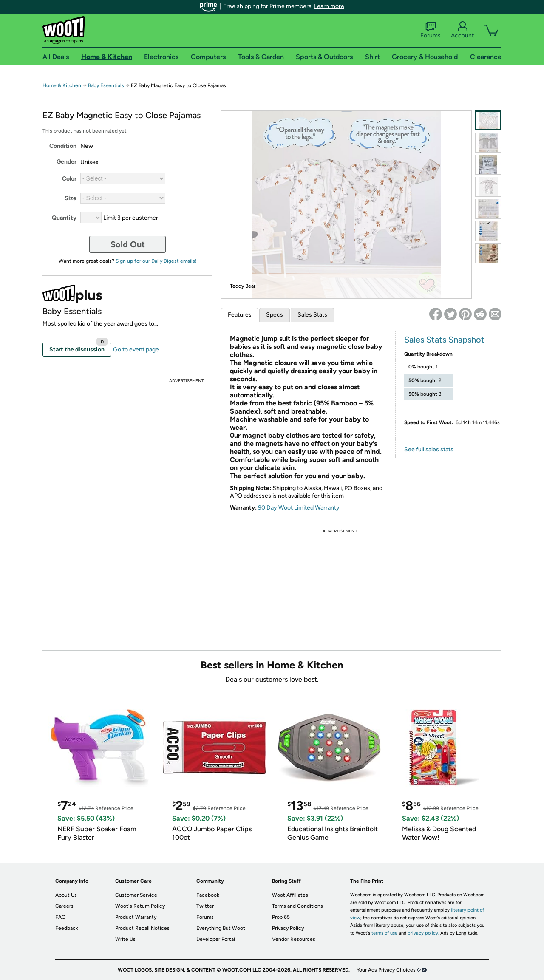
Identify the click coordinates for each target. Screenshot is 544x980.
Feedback (67, 928)
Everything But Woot (221, 928)
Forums (431, 30)
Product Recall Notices (142, 928)
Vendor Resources (294, 939)
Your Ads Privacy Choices (386, 970)
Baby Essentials (107, 85)
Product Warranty (136, 917)
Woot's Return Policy (140, 906)
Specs (275, 315)
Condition (63, 146)
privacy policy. (423, 933)
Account (462, 30)
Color (69, 179)
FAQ (60, 917)
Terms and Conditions (297, 906)
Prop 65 (281, 917)
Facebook (208, 895)
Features (240, 315)
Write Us (125, 939)
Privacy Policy (288, 928)
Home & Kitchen (62, 85)
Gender (67, 162)
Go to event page (136, 350)
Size (71, 198)
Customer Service (136, 895)
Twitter (205, 906)
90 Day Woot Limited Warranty (299, 508)
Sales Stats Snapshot (444, 340)
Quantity (64, 218)
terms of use (384, 933)
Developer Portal (216, 939)
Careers (64, 906)
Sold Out (128, 244)
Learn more (329, 6)
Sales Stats (312, 315)
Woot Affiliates (290, 895)
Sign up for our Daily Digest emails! (156, 261)
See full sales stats (429, 449)
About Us (66, 895)
